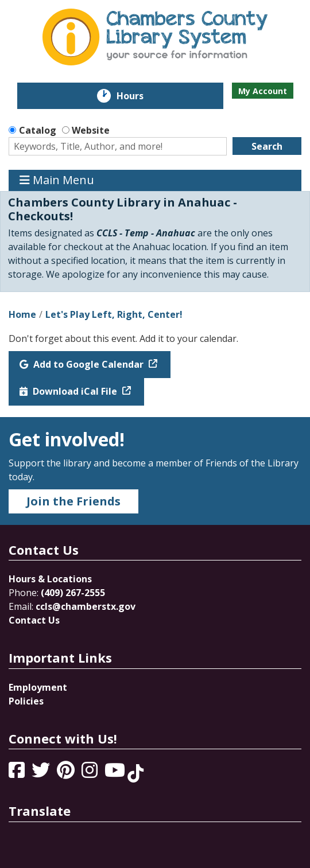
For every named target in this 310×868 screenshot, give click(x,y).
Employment (38, 687)
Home (22, 314)
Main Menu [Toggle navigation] (57, 180)
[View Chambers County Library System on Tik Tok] (135, 773)
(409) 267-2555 (73, 593)
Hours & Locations (50, 579)
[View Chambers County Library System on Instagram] (91, 773)
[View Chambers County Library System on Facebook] (18, 773)
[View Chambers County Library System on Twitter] (42, 773)
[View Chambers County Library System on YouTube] (116, 773)
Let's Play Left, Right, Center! (114, 314)
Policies (26, 701)
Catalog (38, 130)
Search (267, 146)
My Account (263, 91)
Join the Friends (73, 501)
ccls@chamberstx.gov (86, 606)
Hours (138, 96)
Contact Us (34, 620)
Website (91, 130)
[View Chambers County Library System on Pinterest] (67, 773)
